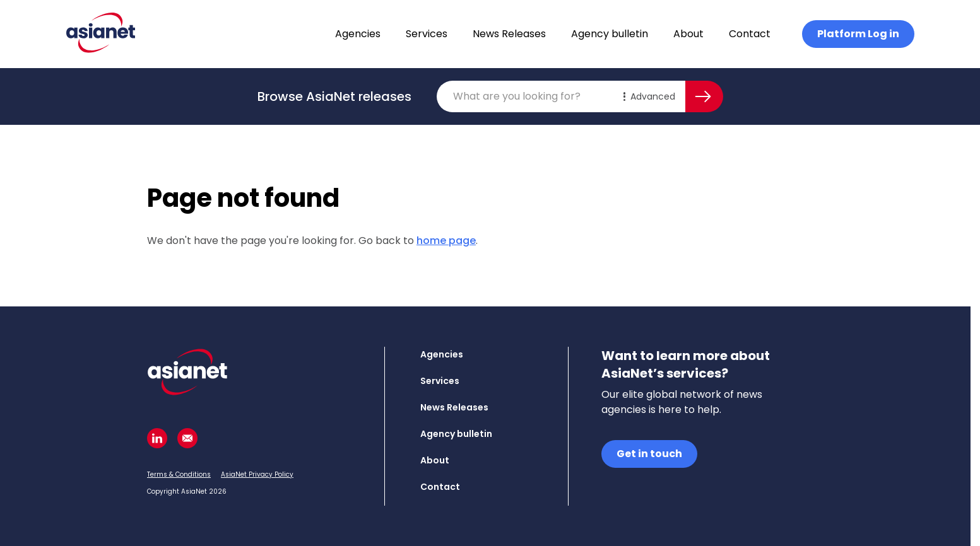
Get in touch (649, 454)
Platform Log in (858, 34)
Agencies (358, 34)
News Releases (509, 34)
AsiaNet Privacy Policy (257, 474)
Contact (750, 34)
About (688, 34)
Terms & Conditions (179, 474)
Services (427, 34)
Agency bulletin (610, 34)
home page (446, 241)
